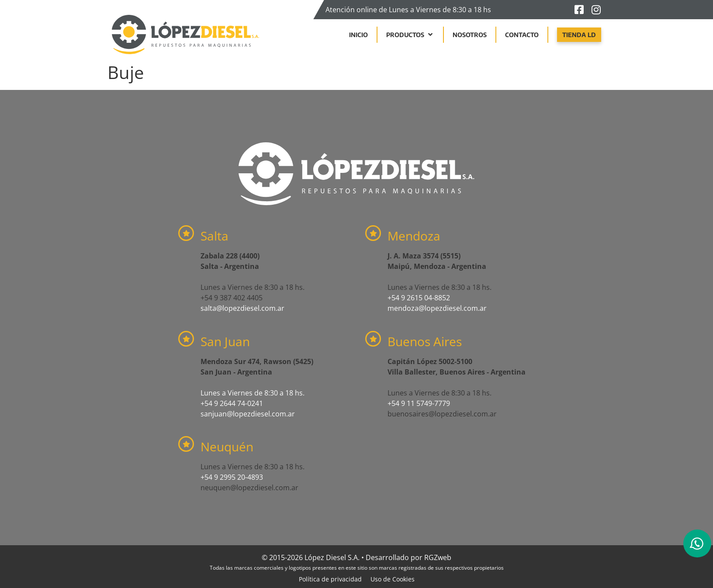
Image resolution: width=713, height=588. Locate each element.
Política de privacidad (330, 579)
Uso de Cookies (393, 579)
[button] (410, 35)
